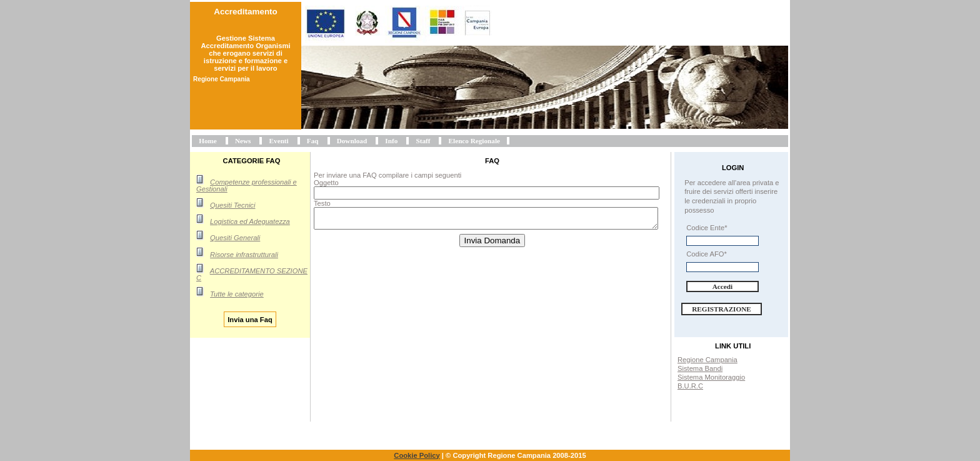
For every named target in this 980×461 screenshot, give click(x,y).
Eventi (279, 141)
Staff (423, 141)
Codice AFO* (707, 254)
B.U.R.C (690, 386)
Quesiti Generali (235, 238)
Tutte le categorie (237, 294)
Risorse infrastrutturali (244, 255)
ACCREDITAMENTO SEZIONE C (252, 274)
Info (391, 141)
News (243, 141)
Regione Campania (707, 360)
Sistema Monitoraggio (711, 377)
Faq (313, 141)
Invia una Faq (250, 319)
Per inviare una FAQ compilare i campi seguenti (387, 175)
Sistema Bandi (700, 368)
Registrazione (722, 309)
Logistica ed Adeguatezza (250, 221)
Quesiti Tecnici (232, 205)
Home (208, 141)
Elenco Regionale (474, 141)
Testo (322, 203)
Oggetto (326, 183)
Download (352, 141)
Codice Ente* (707, 228)
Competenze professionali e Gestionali (247, 185)
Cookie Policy (417, 455)
